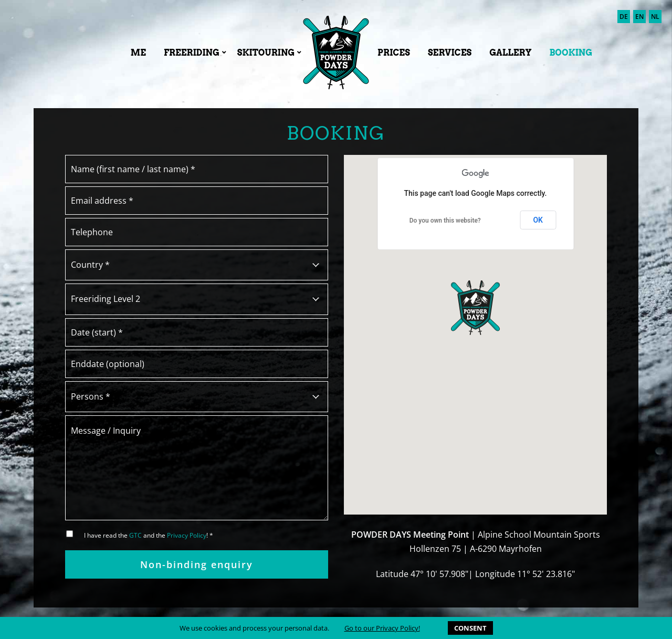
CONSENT (470, 628)
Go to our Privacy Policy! (382, 628)
